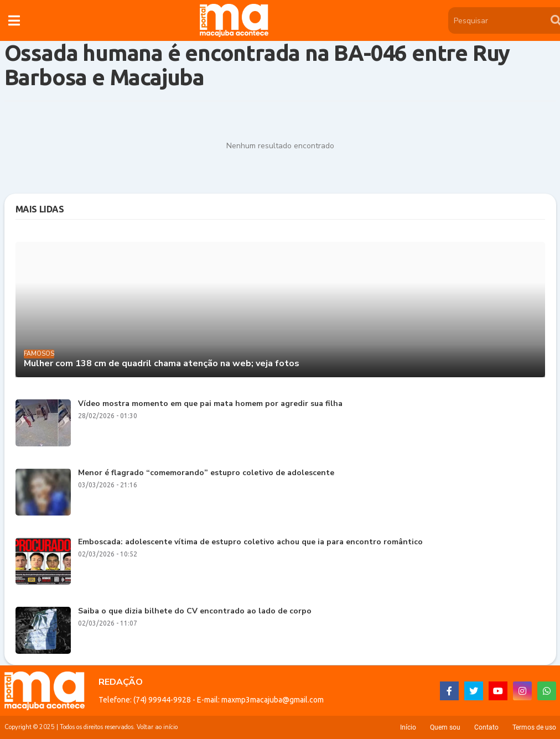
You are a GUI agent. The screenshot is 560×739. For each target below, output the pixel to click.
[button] (14, 20)
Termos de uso (534, 727)
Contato (486, 727)
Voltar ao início (157, 727)
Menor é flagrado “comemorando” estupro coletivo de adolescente (206, 473)
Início (408, 727)
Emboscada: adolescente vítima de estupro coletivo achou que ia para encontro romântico (250, 542)
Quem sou (445, 727)
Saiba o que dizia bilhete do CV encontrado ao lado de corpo (195, 612)
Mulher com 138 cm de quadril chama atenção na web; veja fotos (162, 364)
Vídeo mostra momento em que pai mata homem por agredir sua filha (210, 404)
